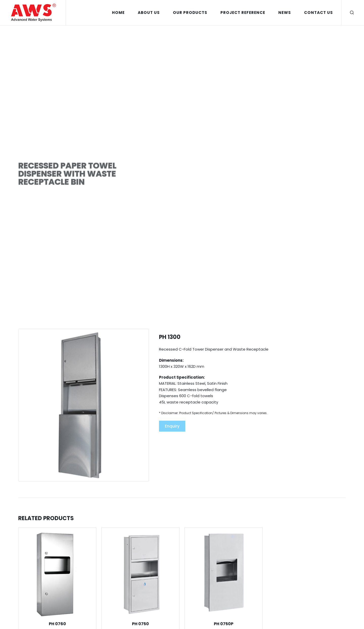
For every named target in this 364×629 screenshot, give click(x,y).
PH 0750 (140, 624)
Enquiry (172, 426)
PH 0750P (224, 624)
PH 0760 (57, 624)
